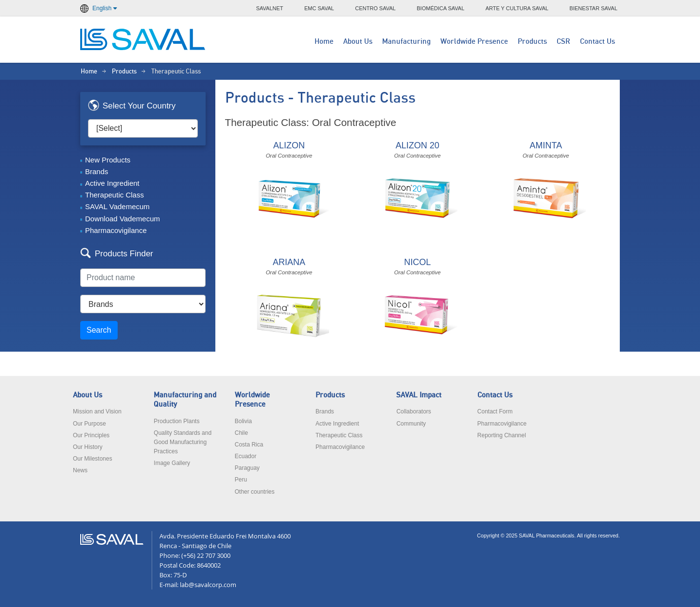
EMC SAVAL (319, 8)
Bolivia (243, 421)
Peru (241, 480)
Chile (241, 433)
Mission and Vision (97, 411)
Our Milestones (93, 459)
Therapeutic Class (114, 195)
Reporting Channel (502, 435)
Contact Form (495, 411)
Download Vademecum (122, 219)
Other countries (255, 492)
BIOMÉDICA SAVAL (440, 8)
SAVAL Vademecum (117, 206)
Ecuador (246, 456)
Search (99, 330)
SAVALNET (270, 8)
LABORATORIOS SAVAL (143, 39)
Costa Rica (249, 445)
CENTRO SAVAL (376, 8)
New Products (108, 160)
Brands (97, 171)
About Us (358, 42)
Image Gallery (172, 463)
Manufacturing (406, 42)
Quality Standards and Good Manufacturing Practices (183, 442)
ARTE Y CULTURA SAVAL (517, 8)
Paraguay (247, 468)
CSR (563, 42)
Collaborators (413, 411)
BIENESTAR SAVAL (594, 8)
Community (411, 424)
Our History (88, 447)
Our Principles (91, 435)
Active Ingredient (112, 183)
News (80, 470)
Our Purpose (89, 424)
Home (324, 42)
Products (532, 42)
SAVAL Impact (419, 395)
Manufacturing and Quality (185, 400)
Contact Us (597, 42)
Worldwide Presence (474, 42)
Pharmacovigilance (116, 230)
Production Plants (176, 421)
